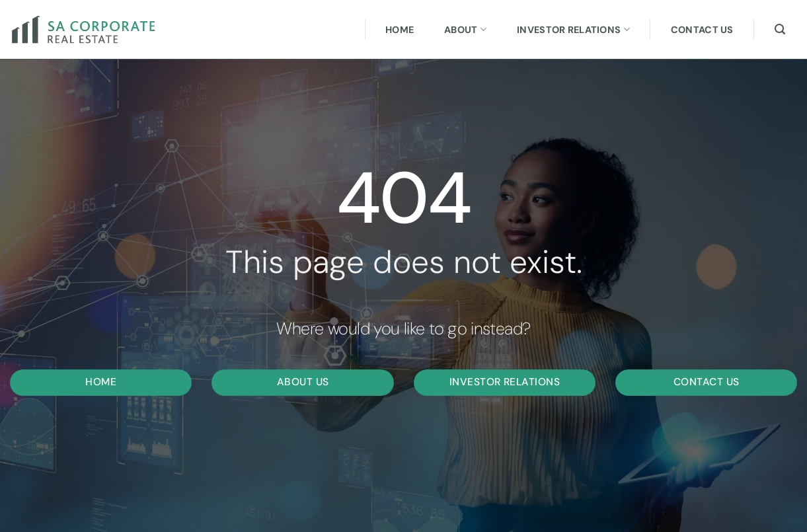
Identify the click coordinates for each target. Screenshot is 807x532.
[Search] (780, 29)
